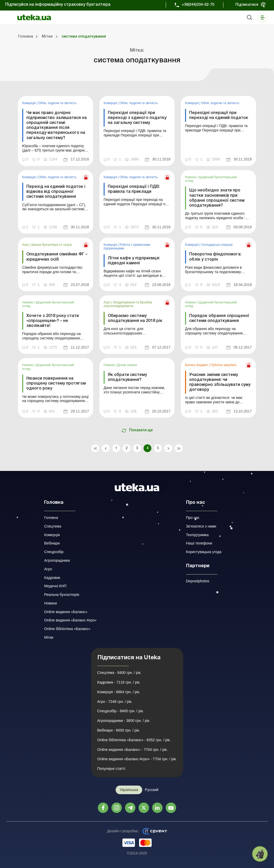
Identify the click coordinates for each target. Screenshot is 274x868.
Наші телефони (199, 543)
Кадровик (52, 578)
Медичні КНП (55, 586)
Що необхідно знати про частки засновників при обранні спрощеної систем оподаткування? (217, 198)
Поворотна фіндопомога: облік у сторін (215, 257)
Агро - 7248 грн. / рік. (115, 702)
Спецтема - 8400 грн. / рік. (120, 673)
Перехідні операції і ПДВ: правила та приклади (134, 189)
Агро (26, 245)
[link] (56, 131)
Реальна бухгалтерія (62, 595)
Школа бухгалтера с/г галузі (52, 245)
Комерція (29, 103)
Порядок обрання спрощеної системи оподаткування (219, 318)
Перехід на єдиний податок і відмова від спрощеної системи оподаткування (56, 192)
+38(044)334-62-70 (198, 5)
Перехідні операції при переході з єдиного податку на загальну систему (137, 118)
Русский (152, 790)
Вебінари (52, 543)
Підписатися (247, 5)
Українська (129, 790)
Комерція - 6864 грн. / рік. (119, 692)
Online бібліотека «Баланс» (67, 629)
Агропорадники (57, 560)
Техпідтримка (197, 535)
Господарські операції (217, 245)
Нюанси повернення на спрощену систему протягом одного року (56, 384)
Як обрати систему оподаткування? (127, 377)
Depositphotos (198, 581)
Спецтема (53, 526)
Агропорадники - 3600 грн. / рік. (124, 721)
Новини (191, 177)
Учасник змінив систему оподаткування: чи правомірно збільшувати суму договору (220, 382)
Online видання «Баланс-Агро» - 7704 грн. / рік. (137, 759)
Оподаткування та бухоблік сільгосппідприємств (128, 304)
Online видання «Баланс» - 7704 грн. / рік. (133, 750)
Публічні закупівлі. (224, 365)
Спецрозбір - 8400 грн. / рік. (121, 711)
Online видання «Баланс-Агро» (70, 620)
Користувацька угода (204, 552)
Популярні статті (111, 769)
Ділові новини (127, 365)
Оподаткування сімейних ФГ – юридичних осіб (57, 257)
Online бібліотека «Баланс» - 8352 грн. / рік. (134, 740)
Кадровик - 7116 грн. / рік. (119, 682)
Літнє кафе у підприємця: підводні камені (134, 261)
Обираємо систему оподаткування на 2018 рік (135, 318)
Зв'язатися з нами (201, 526)
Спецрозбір (54, 552)
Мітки (49, 637)
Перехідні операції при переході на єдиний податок (219, 115)
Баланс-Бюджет (197, 365)
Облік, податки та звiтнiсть (57, 103)
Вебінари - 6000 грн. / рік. (119, 730)
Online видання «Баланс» (66, 612)
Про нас (193, 518)
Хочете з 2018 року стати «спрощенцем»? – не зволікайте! (53, 321)
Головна (51, 518)
